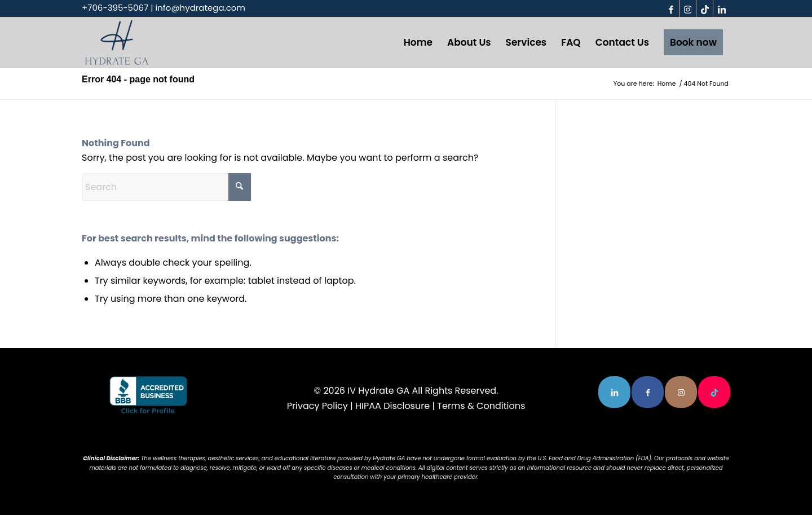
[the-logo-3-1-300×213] (117, 42)
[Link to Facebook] (671, 8)
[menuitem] (418, 42)
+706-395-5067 (115, 8)
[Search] (166, 187)
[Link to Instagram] (688, 8)
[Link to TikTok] (705, 8)
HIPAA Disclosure (392, 406)
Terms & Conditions (481, 406)
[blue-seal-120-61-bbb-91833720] (148, 396)
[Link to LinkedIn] (722, 8)
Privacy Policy (317, 406)
